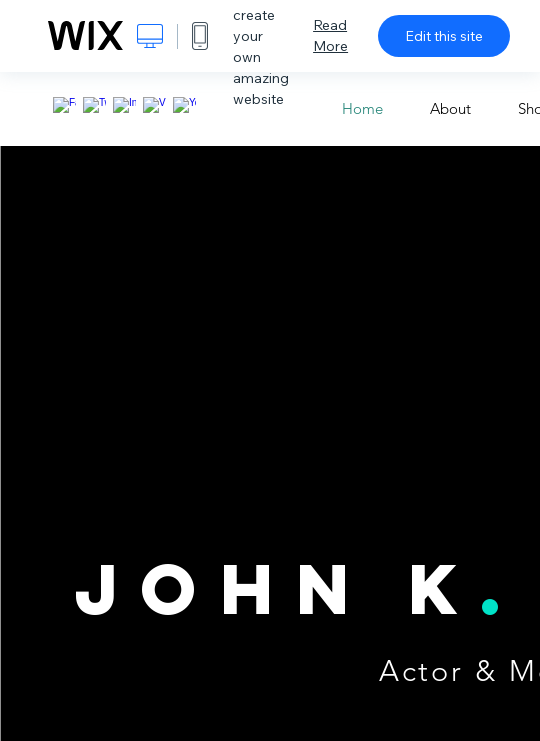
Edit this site (444, 36)
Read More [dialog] (330, 35)
